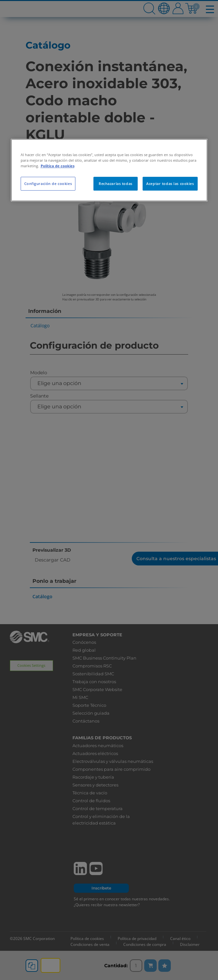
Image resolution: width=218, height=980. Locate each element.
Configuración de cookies (48, 184)
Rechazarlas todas (116, 184)
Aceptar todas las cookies (170, 184)
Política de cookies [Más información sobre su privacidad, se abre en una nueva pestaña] (58, 166)
